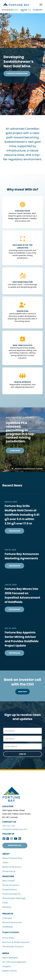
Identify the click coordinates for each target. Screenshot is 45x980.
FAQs (5, 903)
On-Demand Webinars (14, 962)
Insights (6, 966)
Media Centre (9, 971)
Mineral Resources (12, 923)
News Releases (10, 958)
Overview (7, 918)
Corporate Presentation (17, 73)
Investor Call (15, 846)
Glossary (7, 907)
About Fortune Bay (12, 858)
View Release (14, 531)
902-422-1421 (9, 826)
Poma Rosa (8, 938)
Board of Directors (12, 867)
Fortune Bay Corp (16, 5)
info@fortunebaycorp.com (15, 829)
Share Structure (11, 885)
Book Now (23, 692)
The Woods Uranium (13, 947)
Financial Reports (11, 894)
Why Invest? (9, 881)
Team (5, 863)
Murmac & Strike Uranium (16, 942)
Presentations (10, 890)
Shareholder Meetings (14, 898)
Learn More (15, 451)
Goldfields (8, 927)
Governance (9, 871)
